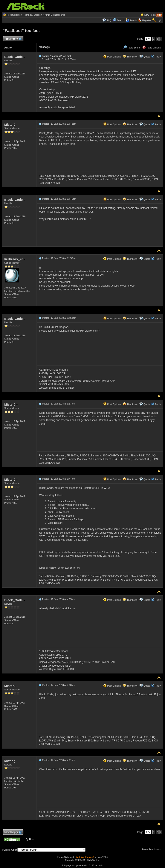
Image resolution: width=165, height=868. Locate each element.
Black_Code (15, 57)
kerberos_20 (15, 259)
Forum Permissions (152, 849)
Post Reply (12, 39)
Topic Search (132, 48)
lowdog (11, 761)
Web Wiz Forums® (85, 857)
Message (44, 47)
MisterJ (11, 125)
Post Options (112, 57)
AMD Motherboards (55, 15)
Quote (147, 57)
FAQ (109, 20)
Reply (158, 57)
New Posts (150, 15)
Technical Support (33, 15)
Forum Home (14, 15)
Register (147, 20)
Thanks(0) (130, 57)
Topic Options (152, 48)
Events (131, 20)
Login (159, 20)
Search (120, 20)
